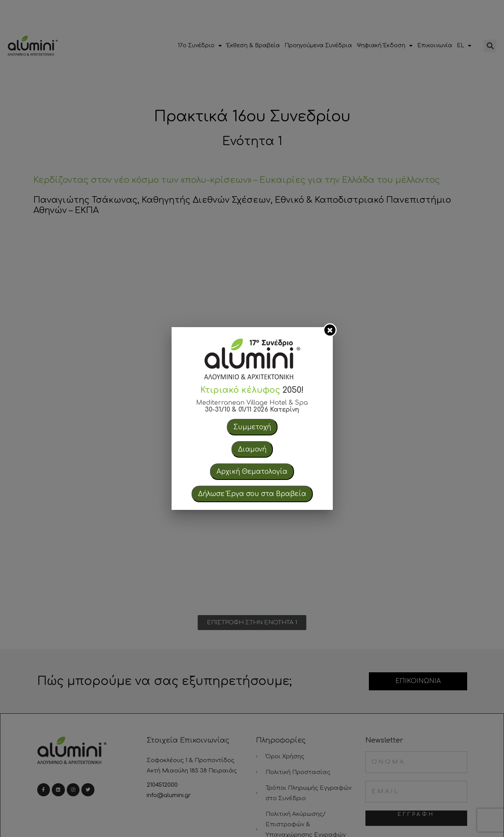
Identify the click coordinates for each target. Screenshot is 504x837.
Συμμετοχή (252, 427)
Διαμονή (252, 449)
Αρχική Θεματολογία (252, 472)
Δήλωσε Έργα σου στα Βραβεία (252, 494)
